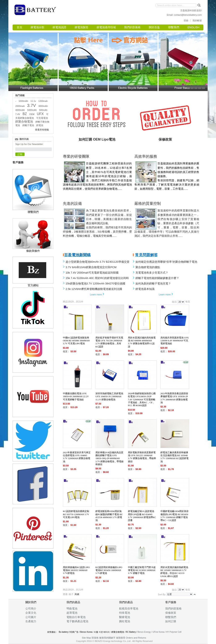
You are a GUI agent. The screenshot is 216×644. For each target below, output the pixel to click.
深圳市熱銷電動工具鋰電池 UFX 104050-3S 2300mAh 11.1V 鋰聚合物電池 (109, 396)
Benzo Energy (144, 632)
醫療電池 (125, 617)
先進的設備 (72, 204)
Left (10, 61)
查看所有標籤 (42, 130)
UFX (40, 114)
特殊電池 (125, 613)
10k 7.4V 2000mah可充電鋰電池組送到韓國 (92, 273)
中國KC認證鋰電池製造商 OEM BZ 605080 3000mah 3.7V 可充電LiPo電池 (76, 341)
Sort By (162, 594)
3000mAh (43, 106)
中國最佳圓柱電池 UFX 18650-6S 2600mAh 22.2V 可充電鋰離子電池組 (76, 396)
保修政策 (171, 613)
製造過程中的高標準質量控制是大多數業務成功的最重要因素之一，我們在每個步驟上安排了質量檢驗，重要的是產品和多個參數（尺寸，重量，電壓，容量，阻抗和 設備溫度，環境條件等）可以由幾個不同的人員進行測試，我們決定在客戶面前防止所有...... (167, 223)
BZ (25, 114)
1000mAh (23, 101)
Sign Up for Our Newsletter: (29, 144)
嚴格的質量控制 (148, 204)
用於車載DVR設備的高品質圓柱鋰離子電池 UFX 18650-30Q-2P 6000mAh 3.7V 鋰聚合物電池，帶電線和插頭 (109, 458)
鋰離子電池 (28, 125)
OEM (32, 114)
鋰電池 (40, 125)
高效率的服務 (146, 156)
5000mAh (32, 110)
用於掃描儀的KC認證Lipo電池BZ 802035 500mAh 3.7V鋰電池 (76, 570)
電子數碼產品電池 (77, 621)
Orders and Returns (136, 638)
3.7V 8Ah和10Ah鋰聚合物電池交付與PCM (91, 267)
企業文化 (31, 613)
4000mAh (20, 110)
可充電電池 (42, 118)
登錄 (186, 20)
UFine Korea (158, 632)
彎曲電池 (72, 609)
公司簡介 (31, 609)
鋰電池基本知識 (145, 289)
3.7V (31, 105)
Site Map (86, 638)
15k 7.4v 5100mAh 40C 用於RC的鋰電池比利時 (97, 278)
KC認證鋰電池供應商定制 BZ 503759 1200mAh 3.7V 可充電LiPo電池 (76, 514)
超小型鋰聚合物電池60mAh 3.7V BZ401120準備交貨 (98, 262)
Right (206, 61)
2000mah (20, 106)
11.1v (33, 101)
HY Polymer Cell (174, 632)
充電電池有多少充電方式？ (152, 273)
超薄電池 (72, 613)
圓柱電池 (125, 621)
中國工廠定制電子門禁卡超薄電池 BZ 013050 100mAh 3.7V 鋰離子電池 (142, 570)
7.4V (18, 114)
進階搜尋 (121, 638)
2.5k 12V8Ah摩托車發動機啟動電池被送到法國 (94, 289)
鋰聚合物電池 (24, 122)
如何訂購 (171, 621)
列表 (77, 594)
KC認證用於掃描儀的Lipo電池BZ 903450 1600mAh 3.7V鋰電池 (109, 570)
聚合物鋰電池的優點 (148, 267)
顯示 (174, 302)
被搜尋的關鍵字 (107, 638)
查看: (66, 594)
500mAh (43, 110)
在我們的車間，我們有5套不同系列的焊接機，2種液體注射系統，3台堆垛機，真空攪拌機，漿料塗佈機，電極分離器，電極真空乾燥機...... (97, 232)
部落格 (95, 638)
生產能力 (31, 621)
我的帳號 (197, 20)
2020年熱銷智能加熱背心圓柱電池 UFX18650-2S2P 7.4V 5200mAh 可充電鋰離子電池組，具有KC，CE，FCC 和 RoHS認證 (142, 399)
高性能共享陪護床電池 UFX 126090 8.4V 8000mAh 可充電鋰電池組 (175, 341)
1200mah (43, 101)
